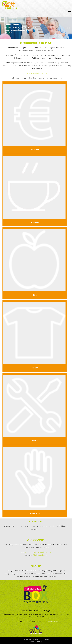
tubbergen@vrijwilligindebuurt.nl (38, 552)
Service (35, 441)
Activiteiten (35, 222)
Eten (35, 295)
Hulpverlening (35, 513)
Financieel (35, 149)
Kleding (35, 368)
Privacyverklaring (45, 640)
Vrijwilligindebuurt (40, 555)
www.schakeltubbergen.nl (37, 73)
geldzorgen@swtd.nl (50, 621)
